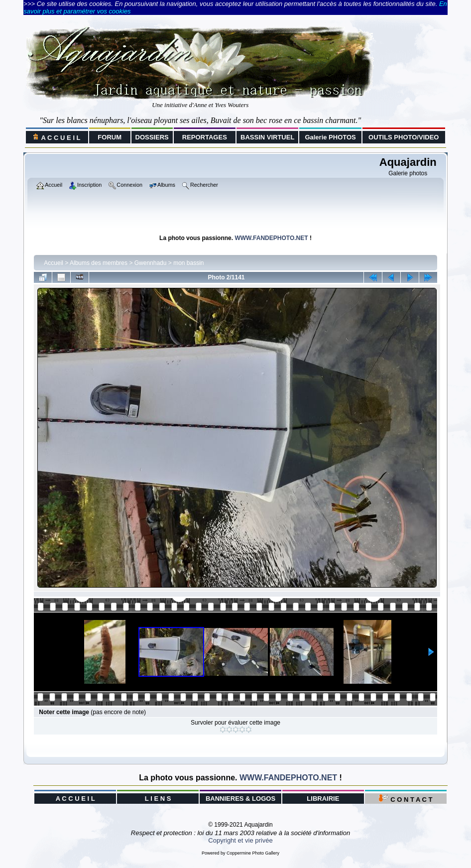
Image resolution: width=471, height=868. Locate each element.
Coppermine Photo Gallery (253, 853)
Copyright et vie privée (240, 840)
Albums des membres (99, 263)
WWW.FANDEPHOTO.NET (271, 238)
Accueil (54, 263)
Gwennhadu (151, 263)
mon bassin (188, 263)
